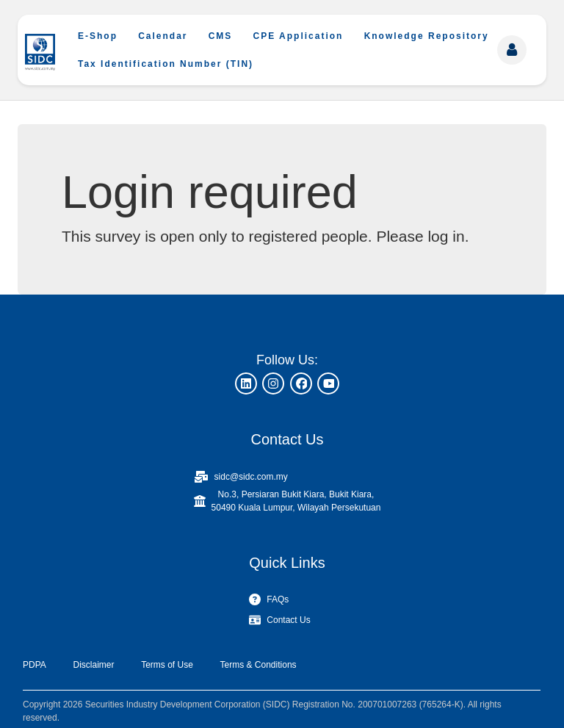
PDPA (35, 665)
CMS (221, 36)
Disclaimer (93, 665)
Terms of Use (167, 665)
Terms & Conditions (258, 665)
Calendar (163, 36)
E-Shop (98, 36)
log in (446, 236)
